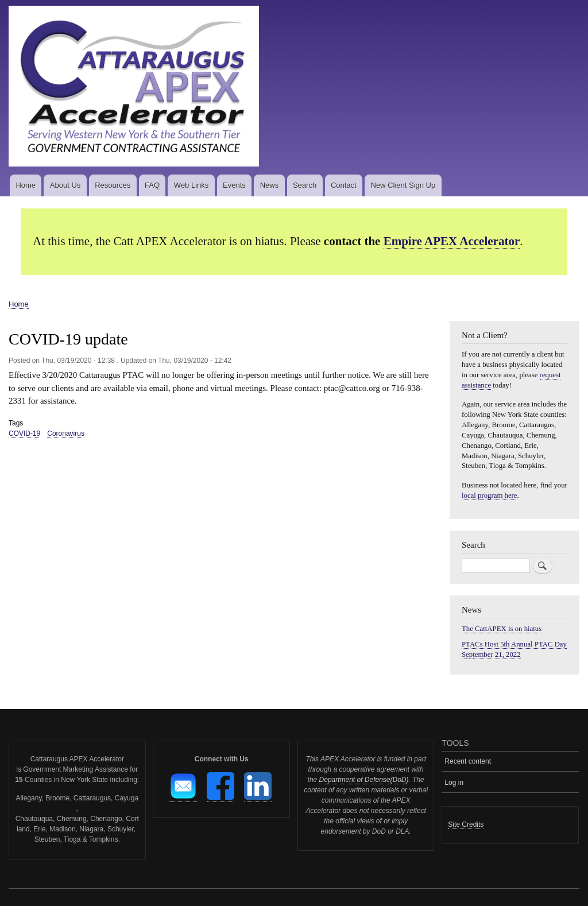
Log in (454, 783)
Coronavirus (66, 433)
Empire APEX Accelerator (452, 241)
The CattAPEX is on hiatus (502, 629)
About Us (65, 185)
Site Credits (466, 824)
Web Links (191, 185)
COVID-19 (24, 433)
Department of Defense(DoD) (364, 780)
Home (26, 185)
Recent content (468, 761)
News (270, 185)
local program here (490, 495)
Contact (344, 185)
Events (234, 185)
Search (305, 185)
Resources (113, 185)
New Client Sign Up (403, 185)
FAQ (152, 185)
